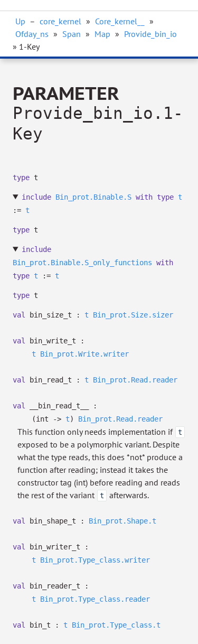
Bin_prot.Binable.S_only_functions (82, 263)
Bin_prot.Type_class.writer (95, 560)
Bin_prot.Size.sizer (133, 315)
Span (72, 34)
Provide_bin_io (150, 34)
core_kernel (60, 21)
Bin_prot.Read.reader (135, 380)
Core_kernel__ (120, 21)
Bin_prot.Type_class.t (116, 625)
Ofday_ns (32, 34)
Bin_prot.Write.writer (84, 354)
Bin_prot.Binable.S (93, 197)
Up (20, 21)
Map (102, 34)
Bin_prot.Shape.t (122, 521)
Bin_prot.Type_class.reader (95, 599)
